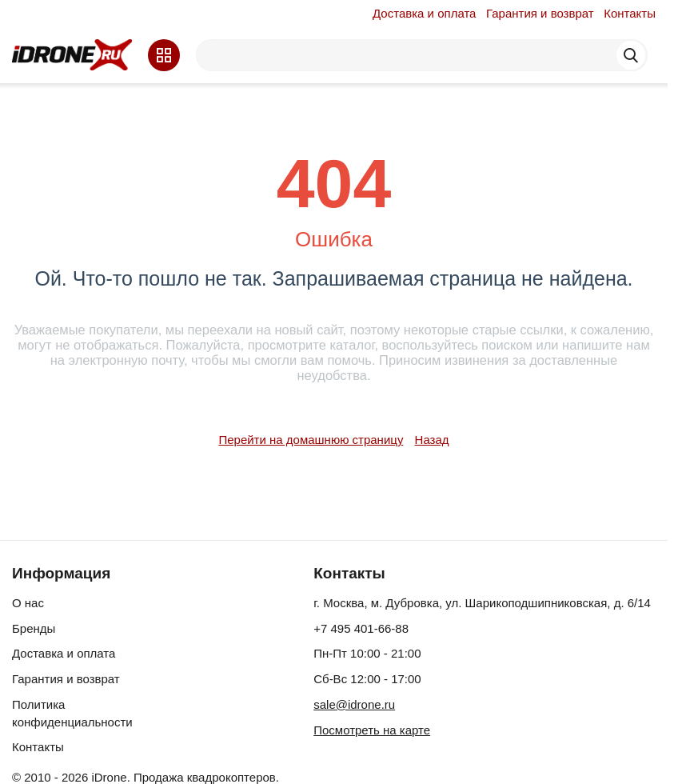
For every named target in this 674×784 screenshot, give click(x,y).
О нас (28, 603)
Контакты (630, 13)
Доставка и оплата (424, 13)
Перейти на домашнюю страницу (311, 440)
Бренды (34, 628)
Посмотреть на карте (372, 730)
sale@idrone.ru (354, 704)
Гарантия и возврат (540, 13)
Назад (432, 440)
